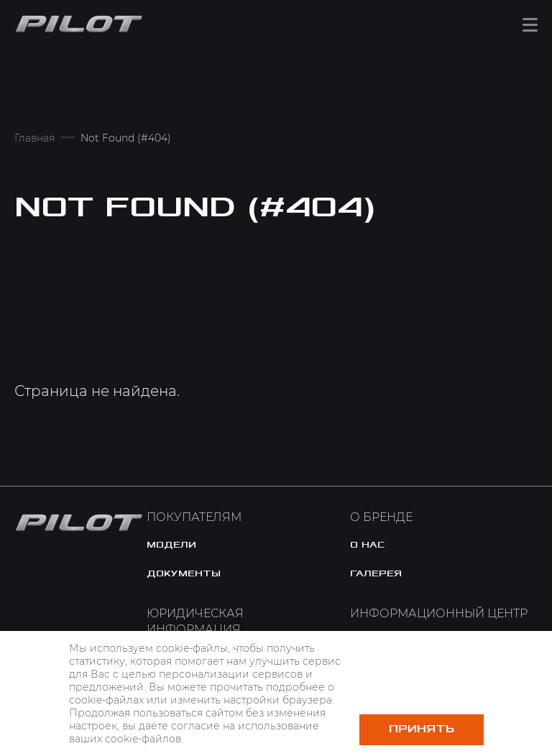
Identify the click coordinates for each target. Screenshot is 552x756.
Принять (422, 729)
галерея (376, 573)
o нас (367, 545)
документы (184, 573)
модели (171, 545)
